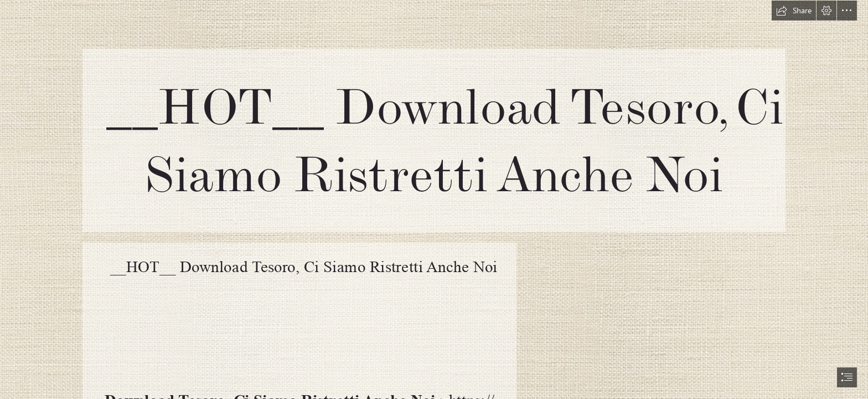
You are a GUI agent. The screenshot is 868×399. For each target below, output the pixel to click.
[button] (794, 11)
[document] (434, 199)
